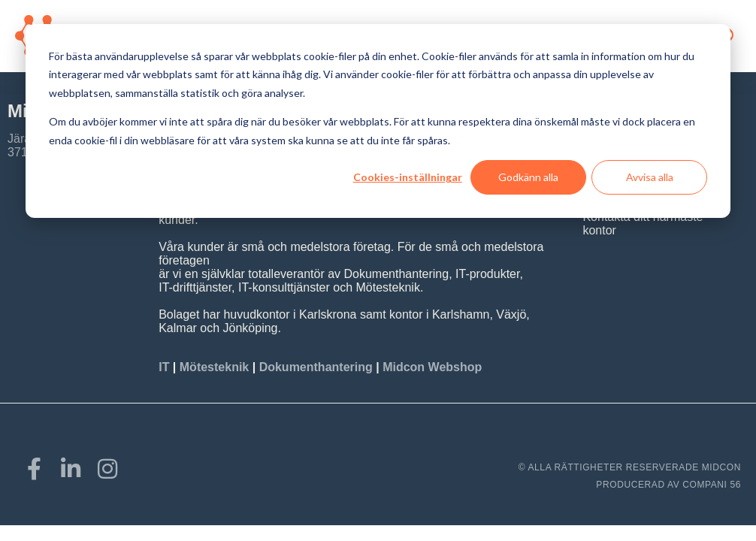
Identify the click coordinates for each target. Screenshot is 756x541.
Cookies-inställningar (408, 177)
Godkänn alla (528, 177)
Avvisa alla (650, 177)
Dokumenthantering (316, 367)
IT (166, 367)
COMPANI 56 (712, 485)
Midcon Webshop (432, 367)
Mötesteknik (214, 367)
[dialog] (378, 121)
